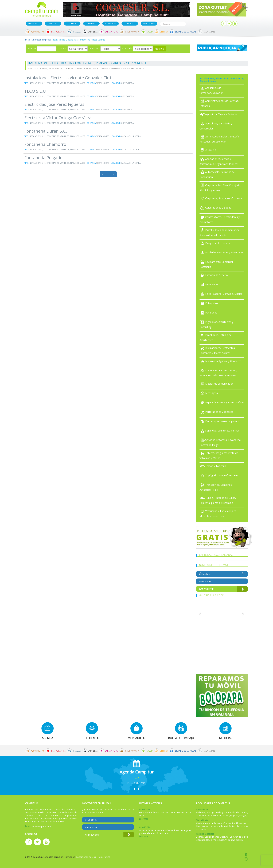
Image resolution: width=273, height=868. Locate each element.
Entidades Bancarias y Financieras (221, 252)
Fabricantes (209, 284)
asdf (137, 778)
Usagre (243, 816)
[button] (134, 789)
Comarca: (62, 49)
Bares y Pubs (111, 32)
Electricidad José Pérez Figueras (54, 104)
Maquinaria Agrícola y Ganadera (220, 361)
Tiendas (77, 32)
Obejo (209, 840)
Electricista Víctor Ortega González (58, 118)
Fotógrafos (209, 303)
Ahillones (201, 812)
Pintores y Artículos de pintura (219, 421)
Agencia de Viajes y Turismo (218, 114)
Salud (150, 32)
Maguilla (234, 816)
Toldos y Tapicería (213, 466)
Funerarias (208, 313)
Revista (130, 24)
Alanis (199, 823)
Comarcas (111, 24)
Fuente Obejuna (220, 837)
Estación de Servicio (214, 275)
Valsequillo (219, 840)
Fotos (91, 24)
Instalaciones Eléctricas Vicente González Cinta (69, 78)
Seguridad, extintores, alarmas (220, 431)
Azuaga (210, 812)
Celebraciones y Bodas (215, 208)
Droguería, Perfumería (215, 243)
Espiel (208, 837)
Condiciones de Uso (86, 857)
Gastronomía (132, 32)
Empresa (47, 40)
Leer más (144, 819)
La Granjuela (236, 837)
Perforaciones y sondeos (217, 412)
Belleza (164, 32)
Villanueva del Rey (234, 840)
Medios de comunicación (217, 384)
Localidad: (94, 49)
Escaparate (209, 32)
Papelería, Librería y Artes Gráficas (222, 402)
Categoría (127, 49)
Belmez (200, 837)
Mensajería (209, 393)
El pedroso (242, 823)
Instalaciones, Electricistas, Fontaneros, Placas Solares (57, 83)
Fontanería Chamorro (45, 144)
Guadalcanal (202, 826)
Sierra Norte (102, 83)
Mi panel (213, 24)
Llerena (225, 816)
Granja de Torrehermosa (208, 816)
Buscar (183, 24)
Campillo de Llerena (237, 812)
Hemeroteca (104, 857)
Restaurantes (58, 32)
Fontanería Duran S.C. (46, 131)
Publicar (196, 24)
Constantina (127, 83)
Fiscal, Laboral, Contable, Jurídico (221, 294)
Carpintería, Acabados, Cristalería (221, 198)
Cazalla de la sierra (131, 136)
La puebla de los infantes (222, 826)
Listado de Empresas (186, 32)
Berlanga (220, 812)
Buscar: (32, 49)
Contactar (149, 24)
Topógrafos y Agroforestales (219, 475)
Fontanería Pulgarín (44, 158)
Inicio (28, 40)
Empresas (93, 32)
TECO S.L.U (35, 91)
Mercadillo (34, 24)
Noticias (53, 24)
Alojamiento (37, 32)
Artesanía (208, 150)
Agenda (72, 24)
